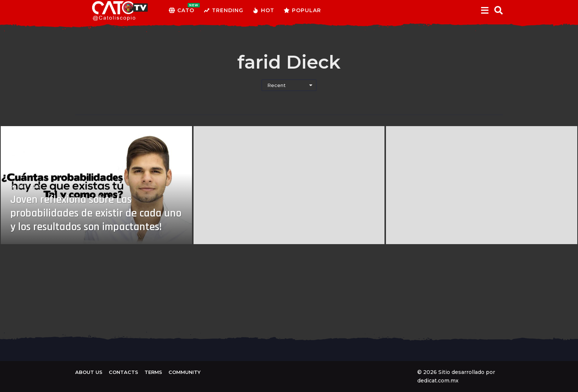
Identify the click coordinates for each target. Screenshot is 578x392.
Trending (223, 10)
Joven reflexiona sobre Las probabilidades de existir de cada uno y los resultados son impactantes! (86, 207)
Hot (263, 10)
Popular (302, 10)
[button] (485, 10)
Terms (153, 372)
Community (184, 372)
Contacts (123, 372)
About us (89, 372)
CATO (182, 10)
